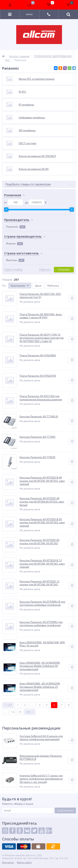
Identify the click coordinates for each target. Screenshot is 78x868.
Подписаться (65, 811)
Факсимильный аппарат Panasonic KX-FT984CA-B (41, 757)
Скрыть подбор (13, 270)
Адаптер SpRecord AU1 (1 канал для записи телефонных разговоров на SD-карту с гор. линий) (41, 779)
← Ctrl (8, 705)
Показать (64, 270)
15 (20, 712)
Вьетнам (15, 260)
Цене (38, 286)
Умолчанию (18, 286)
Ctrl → (30, 712)
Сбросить (45, 270)
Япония (15, 243)
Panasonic (16, 227)
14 (13, 712)
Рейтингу (53, 286)
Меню (29, 14)
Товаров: (7, 280)
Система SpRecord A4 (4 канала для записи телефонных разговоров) (41, 738)
